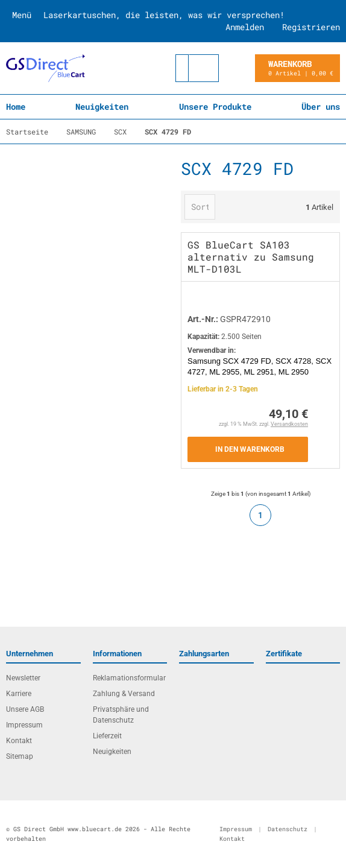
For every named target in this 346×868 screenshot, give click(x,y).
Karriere (19, 694)
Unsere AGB (25, 709)
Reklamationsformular (129, 678)
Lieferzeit (107, 736)
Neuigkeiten (102, 106)
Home (16, 106)
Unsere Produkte (215, 106)
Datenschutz (288, 829)
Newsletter (23, 678)
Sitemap (20, 756)
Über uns (321, 106)
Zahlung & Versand (124, 694)
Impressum (24, 725)
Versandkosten (289, 424)
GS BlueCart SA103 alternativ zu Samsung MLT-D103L (251, 257)
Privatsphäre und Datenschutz (121, 715)
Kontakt (19, 741)
